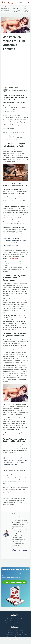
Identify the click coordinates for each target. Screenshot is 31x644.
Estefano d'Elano (14, 88)
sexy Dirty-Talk (14, 258)
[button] (3, 641)
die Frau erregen (7, 435)
